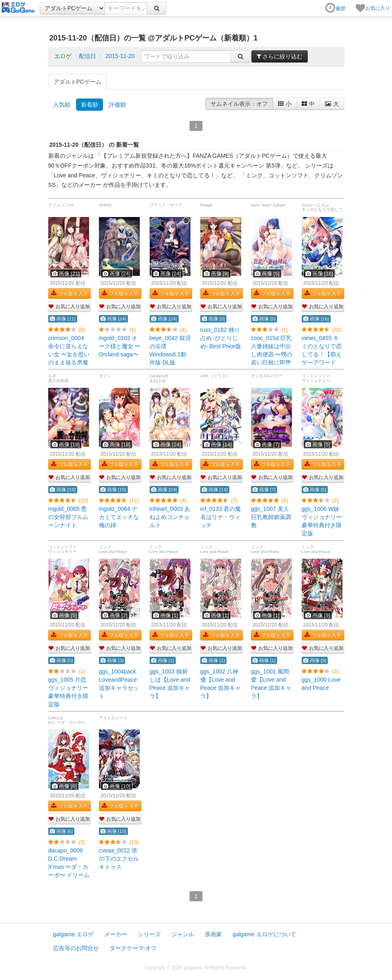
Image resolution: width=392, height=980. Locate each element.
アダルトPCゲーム (77, 82)
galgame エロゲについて (264, 934)
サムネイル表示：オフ (239, 104)
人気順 (62, 105)
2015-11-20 (120, 56)
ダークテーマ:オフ (133, 948)
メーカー (116, 934)
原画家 (213, 934)
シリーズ (149, 934)
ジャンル (183, 934)
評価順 (117, 105)
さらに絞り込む (280, 56)
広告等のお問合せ (76, 948)
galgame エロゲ (74, 934)
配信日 (87, 56)
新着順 (90, 105)
